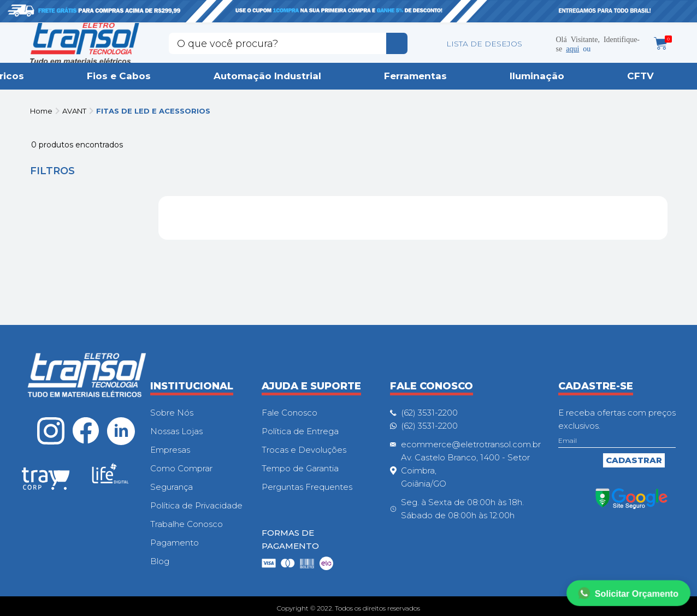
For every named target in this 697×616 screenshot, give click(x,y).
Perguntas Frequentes (307, 487)
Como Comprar (181, 468)
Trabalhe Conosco (187, 524)
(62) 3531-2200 (429, 413)
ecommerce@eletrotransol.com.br (471, 444)
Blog (160, 561)
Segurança (172, 487)
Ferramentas (415, 76)
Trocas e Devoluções (304, 450)
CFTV (640, 76)
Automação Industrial (267, 76)
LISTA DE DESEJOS (484, 44)
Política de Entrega (300, 431)
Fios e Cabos (119, 76)
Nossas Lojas (176, 431)
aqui (572, 48)
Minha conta (540, 44)
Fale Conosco (290, 413)
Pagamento (175, 543)
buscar (397, 43)
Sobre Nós (172, 413)
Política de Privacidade (196, 505)
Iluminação (537, 76)
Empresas (170, 450)
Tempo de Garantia (300, 468)
